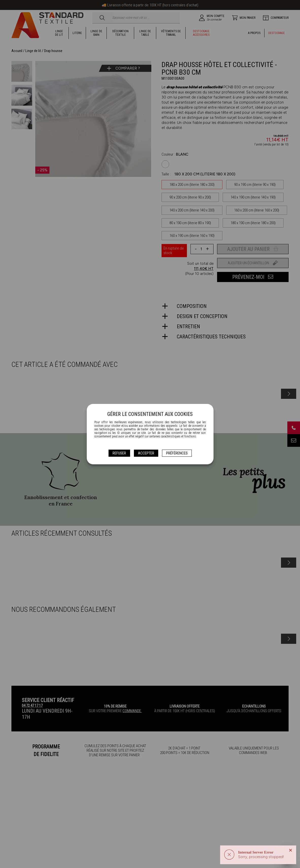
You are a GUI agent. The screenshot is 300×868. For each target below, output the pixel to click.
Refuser (119, 453)
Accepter (146, 453)
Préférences (177, 453)
